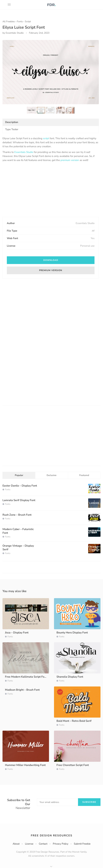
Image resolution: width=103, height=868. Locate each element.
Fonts (20, 21)
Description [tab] (12, 122)
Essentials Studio (24, 152)
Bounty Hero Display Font (72, 633)
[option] (51, 72)
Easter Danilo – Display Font (20, 486)
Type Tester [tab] (12, 129)
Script (28, 21)
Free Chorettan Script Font (73, 765)
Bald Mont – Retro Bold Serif (74, 721)
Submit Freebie (82, 844)
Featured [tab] (84, 475)
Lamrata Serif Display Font (19, 500)
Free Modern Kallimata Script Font (26, 677)
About (16, 844)
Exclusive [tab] (52, 475)
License (29, 844)
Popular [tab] (19, 475)
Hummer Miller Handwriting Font (25, 765)
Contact (43, 844)
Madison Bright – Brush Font (22, 690)
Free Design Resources (52, 836)
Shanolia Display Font (70, 677)
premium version (70, 160)
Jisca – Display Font (17, 633)
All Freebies (9, 21)
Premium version (51, 270)
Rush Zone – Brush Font (17, 515)
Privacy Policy (61, 844)
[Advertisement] (51, 190)
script (46, 138)
